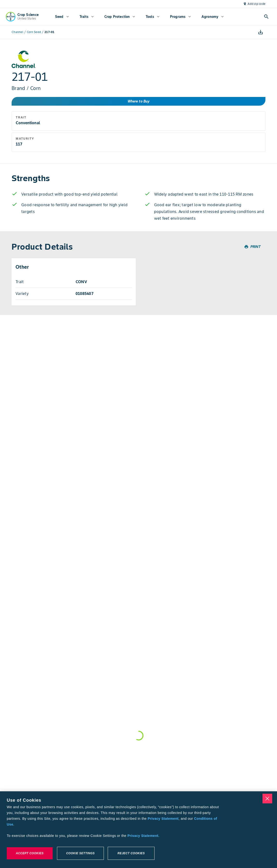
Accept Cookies (30, 853)
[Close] (267, 799)
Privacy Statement (163, 819)
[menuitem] (62, 17)
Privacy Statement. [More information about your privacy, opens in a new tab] (143, 836)
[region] (138, 830)
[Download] (261, 32)
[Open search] (266, 17)
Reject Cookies (131, 853)
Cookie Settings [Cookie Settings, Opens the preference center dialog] (80, 853)
